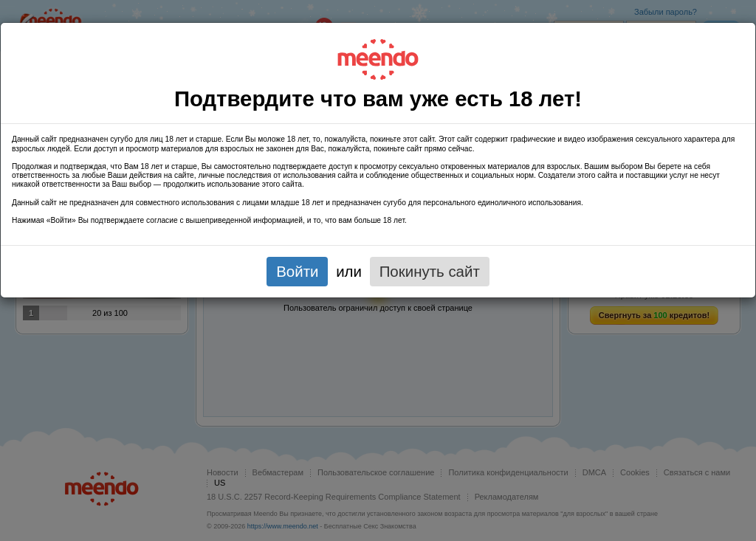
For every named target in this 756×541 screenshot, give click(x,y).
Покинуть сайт (430, 271)
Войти (297, 271)
